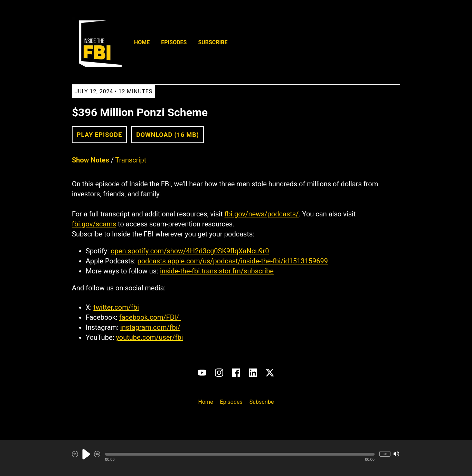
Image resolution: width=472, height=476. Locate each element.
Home (142, 42)
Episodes (174, 42)
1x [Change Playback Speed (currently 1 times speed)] (385, 454)
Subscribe (213, 42)
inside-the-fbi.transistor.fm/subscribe (217, 271)
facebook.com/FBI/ (150, 317)
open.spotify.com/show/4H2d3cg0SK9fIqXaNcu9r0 (190, 251)
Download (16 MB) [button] (168, 135)
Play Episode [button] (99, 135)
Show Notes (91, 160)
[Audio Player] (236, 458)
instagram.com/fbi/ (150, 327)
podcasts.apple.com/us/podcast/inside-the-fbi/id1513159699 (233, 261)
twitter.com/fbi (116, 307)
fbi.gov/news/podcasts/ (262, 214)
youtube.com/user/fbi (149, 337)
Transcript (131, 160)
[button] (240, 454)
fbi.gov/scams (94, 224)
